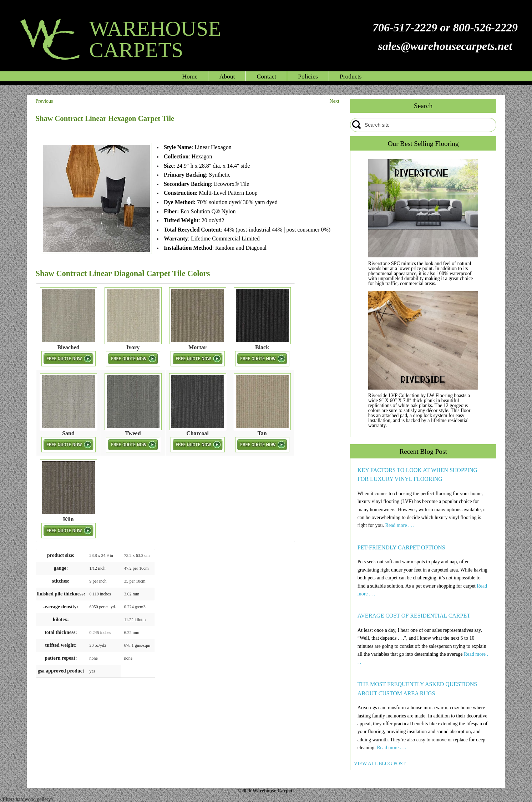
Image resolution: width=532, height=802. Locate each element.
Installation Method (188, 248)
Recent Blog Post (423, 451)
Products (351, 76)
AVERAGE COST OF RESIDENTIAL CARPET (414, 616)
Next (335, 101)
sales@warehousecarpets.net (445, 46)
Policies (308, 76)
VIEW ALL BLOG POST (380, 764)
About (227, 76)
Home (190, 76)
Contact (266, 76)
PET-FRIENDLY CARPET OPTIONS (401, 547)
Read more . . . (400, 525)
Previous (44, 101)
